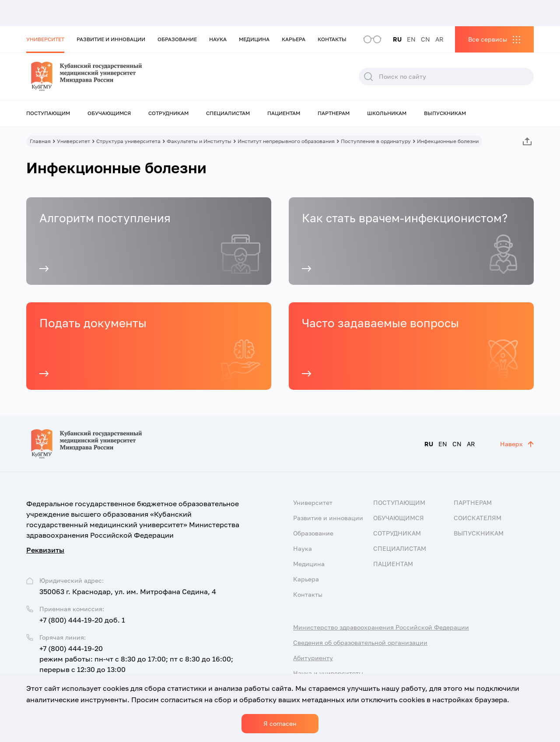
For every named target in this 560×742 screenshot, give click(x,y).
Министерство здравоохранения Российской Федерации (381, 627)
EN (411, 39)
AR (439, 39)
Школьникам (387, 113)
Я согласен (280, 723)
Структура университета (128, 141)
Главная (40, 141)
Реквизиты (45, 550)
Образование (177, 39)
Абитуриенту (313, 658)
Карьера (294, 39)
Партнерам (334, 113)
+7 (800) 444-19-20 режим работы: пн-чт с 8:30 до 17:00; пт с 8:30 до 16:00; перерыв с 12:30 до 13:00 (136, 659)
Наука (218, 39)
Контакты (332, 39)
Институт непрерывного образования (286, 141)
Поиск (368, 77)
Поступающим (48, 113)
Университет (45, 39)
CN (425, 39)
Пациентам (284, 113)
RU (397, 39)
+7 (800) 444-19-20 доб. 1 (82, 620)
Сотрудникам (168, 113)
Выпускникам (445, 113)
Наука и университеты (328, 673)
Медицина (254, 39)
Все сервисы (488, 39)
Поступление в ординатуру (376, 141)
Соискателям (478, 518)
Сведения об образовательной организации (360, 642)
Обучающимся (109, 113)
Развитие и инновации (111, 39)
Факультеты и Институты (199, 141)
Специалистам (228, 113)
